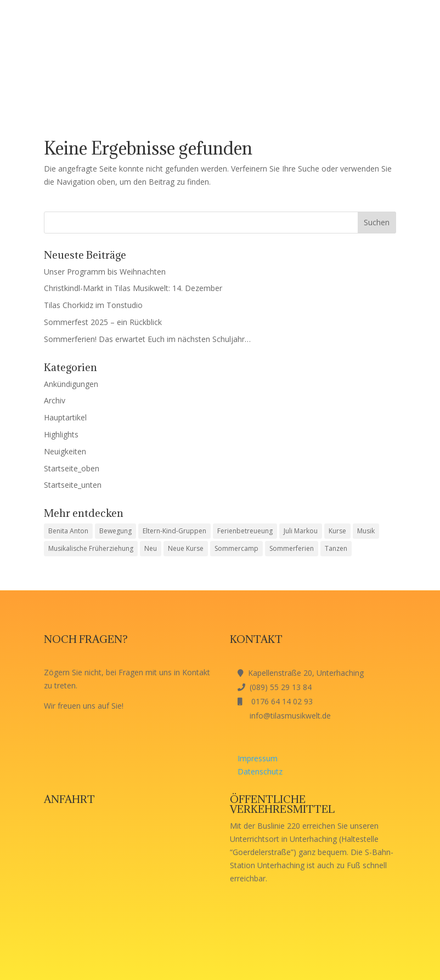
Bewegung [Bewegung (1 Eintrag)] (115, 531)
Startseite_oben (72, 468)
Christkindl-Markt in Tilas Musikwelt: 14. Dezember (133, 288)
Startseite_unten (73, 485)
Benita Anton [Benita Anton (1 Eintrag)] (68, 531)
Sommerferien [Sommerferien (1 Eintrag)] (292, 548)
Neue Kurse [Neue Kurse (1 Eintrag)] (186, 548)
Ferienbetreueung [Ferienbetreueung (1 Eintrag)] (245, 531)
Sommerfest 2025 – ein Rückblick (103, 322)
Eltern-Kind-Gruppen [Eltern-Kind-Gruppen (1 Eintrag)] (174, 531)
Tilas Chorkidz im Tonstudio (93, 305)
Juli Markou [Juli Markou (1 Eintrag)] (301, 531)
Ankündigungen (71, 384)
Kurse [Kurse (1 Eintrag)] (337, 531)
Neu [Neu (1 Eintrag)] (151, 548)
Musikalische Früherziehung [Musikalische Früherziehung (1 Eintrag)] (91, 548)
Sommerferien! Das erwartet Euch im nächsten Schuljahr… (147, 339)
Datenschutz (260, 771)
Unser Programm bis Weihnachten (105, 272)
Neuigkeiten (65, 451)
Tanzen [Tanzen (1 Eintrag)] (336, 548)
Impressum (258, 758)
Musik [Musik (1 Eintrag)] (366, 531)
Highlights (61, 434)
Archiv (55, 400)
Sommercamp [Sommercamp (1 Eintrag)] (236, 548)
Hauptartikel (65, 417)
